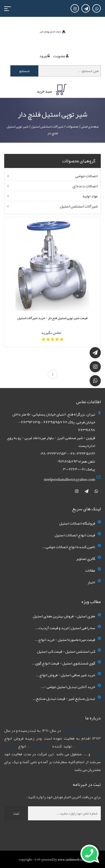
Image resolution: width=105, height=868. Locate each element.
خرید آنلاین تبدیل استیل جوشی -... (68, 687)
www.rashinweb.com (72, 860)
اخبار (91, 582)
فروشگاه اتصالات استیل (77, 523)
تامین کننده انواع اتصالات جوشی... (69, 547)
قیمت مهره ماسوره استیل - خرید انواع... (65, 640)
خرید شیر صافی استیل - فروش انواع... (66, 675)
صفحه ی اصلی (90, 126)
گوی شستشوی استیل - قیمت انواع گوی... (64, 663)
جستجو (25, 71)
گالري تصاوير (86, 558)
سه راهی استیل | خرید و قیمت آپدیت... (65, 628)
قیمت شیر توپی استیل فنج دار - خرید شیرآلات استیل (53, 318)
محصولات (72, 126)
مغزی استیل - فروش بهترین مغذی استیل (64, 616)
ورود (43, 56)
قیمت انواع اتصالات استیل (75, 535)
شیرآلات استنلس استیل (47, 126)
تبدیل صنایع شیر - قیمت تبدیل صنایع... (64, 698)
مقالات (90, 570)
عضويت (59, 56)
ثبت (16, 813)
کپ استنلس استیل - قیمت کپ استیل (66, 651)
